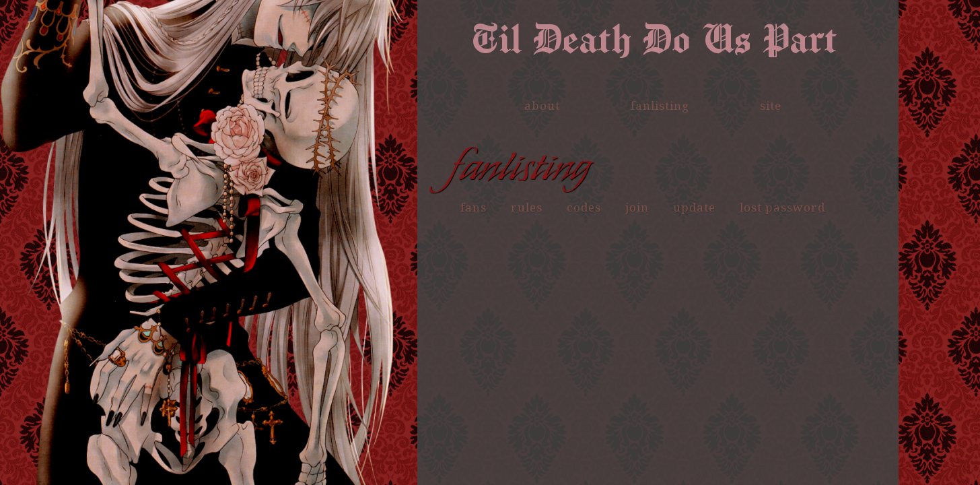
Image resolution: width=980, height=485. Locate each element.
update (694, 207)
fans (474, 207)
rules (527, 207)
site (771, 105)
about (542, 105)
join (637, 207)
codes (584, 207)
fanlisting (660, 105)
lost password (782, 207)
